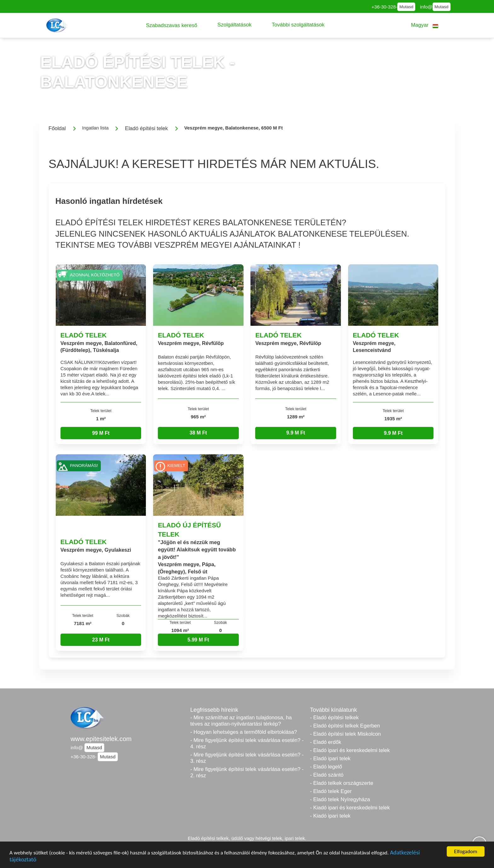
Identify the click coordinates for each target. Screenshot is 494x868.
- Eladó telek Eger (331, 791)
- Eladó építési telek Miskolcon (345, 734)
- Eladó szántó (327, 775)
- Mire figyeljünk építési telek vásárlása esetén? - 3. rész (247, 758)
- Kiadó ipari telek (330, 816)
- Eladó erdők (326, 742)
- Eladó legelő (326, 767)
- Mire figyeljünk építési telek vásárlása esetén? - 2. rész (247, 772)
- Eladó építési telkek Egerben (345, 726)
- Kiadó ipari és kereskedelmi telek (350, 808)
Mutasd (406, 7)
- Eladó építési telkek (334, 718)
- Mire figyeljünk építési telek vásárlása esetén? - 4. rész (247, 743)
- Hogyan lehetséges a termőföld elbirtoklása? (244, 732)
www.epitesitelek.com (101, 739)
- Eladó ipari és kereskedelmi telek (350, 750)
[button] (172, 25)
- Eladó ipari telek (330, 759)
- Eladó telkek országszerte (342, 783)
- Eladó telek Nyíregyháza (340, 799)
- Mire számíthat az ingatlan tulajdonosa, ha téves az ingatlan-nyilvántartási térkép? (241, 721)
